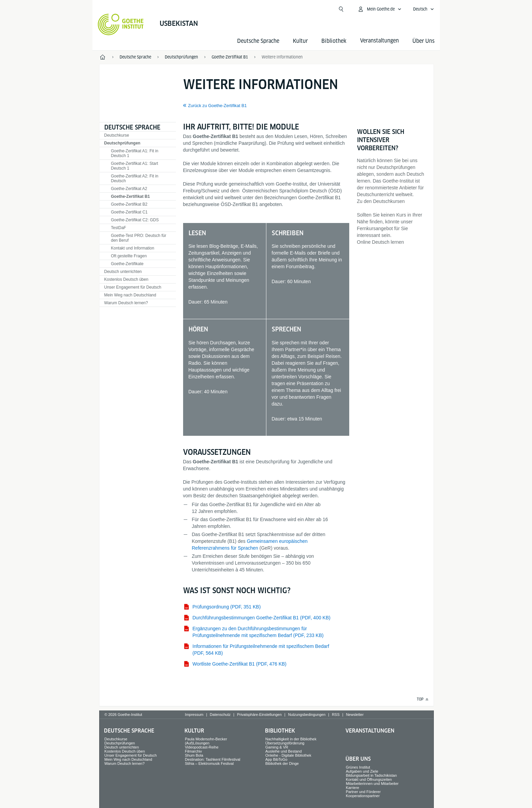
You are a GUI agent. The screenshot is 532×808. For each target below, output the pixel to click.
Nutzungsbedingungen (307, 715)
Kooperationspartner (363, 796)
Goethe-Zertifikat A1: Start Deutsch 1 (135, 166)
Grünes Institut (358, 767)
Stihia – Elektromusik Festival (209, 763)
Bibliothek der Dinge (282, 763)
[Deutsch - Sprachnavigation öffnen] (424, 9)
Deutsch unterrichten (123, 272)
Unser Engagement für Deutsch (133, 287)
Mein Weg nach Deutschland (130, 295)
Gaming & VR (277, 747)
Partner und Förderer (363, 792)
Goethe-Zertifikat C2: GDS (135, 220)
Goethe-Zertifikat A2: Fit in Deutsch (135, 178)
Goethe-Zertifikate (127, 264)
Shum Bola (194, 755)
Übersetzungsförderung (285, 743)
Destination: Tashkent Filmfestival (212, 759)
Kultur (300, 41)
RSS (336, 715)
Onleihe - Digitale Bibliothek (288, 755)
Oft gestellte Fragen (129, 256)
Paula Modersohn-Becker (206, 739)
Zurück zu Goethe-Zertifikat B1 (218, 106)
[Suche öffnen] (341, 9)
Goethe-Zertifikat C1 (129, 212)
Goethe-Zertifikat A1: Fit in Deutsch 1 (135, 153)
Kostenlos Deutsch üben (126, 279)
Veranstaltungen (370, 731)
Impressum (194, 715)
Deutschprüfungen (122, 143)
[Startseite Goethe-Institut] (121, 24)
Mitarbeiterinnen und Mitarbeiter (372, 784)
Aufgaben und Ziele (362, 771)
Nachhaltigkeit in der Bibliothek (291, 739)
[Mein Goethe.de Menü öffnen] (379, 9)
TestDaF (119, 228)
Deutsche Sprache (258, 41)
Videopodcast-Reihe (202, 747)
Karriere (352, 788)
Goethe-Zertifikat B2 (129, 204)
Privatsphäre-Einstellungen (259, 715)
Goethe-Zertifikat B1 (131, 196)
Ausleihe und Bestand (283, 751)
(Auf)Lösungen (197, 743)
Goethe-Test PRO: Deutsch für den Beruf (139, 238)
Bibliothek (334, 41)
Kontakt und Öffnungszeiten (369, 779)
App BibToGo (276, 759)
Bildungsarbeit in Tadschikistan (371, 775)
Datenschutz (220, 715)
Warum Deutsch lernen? (126, 303)
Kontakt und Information (133, 248)
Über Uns (423, 41)
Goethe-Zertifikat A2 (129, 189)
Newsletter (355, 715)
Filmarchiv (193, 751)
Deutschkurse (117, 135)
